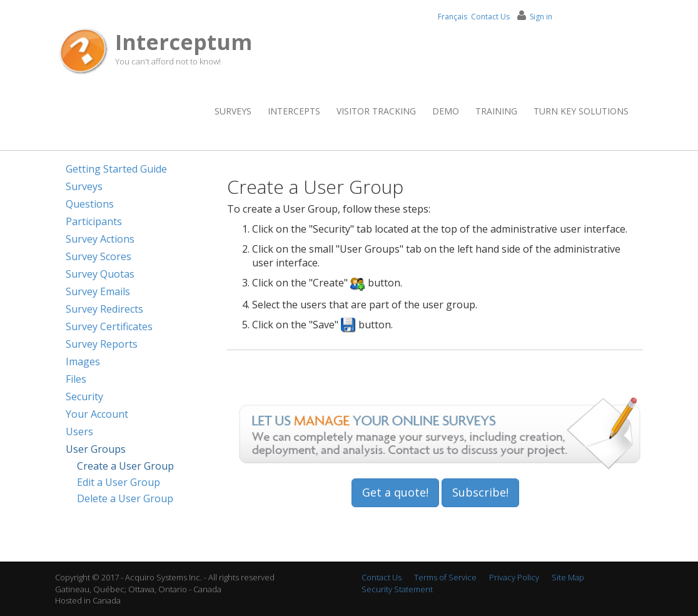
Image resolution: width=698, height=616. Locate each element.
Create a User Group (125, 466)
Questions (90, 204)
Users (79, 432)
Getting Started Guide (116, 169)
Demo (446, 111)
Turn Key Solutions (581, 111)
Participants (94, 221)
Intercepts (294, 111)
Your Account (97, 414)
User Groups (96, 449)
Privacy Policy (514, 577)
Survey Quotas (100, 274)
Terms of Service (445, 577)
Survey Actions (100, 239)
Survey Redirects (104, 309)
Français (453, 17)
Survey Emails (98, 291)
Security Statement (397, 589)
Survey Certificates (109, 326)
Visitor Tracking (376, 111)
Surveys (233, 111)
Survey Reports (102, 344)
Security (84, 396)
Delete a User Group (125, 498)
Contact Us (490, 17)
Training (496, 111)
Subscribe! (480, 492)
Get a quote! (395, 492)
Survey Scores (99, 256)
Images (83, 361)
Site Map (568, 577)
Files (76, 379)
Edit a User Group (119, 482)
